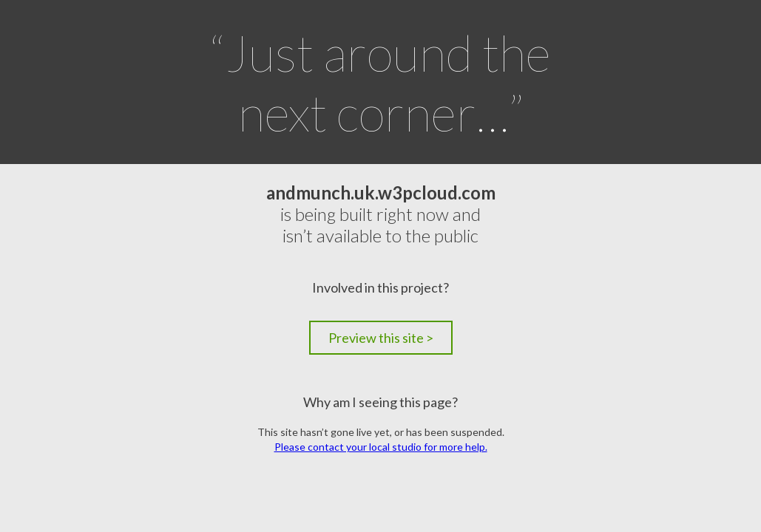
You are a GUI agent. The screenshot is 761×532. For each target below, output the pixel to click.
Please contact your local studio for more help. (381, 447)
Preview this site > (381, 338)
